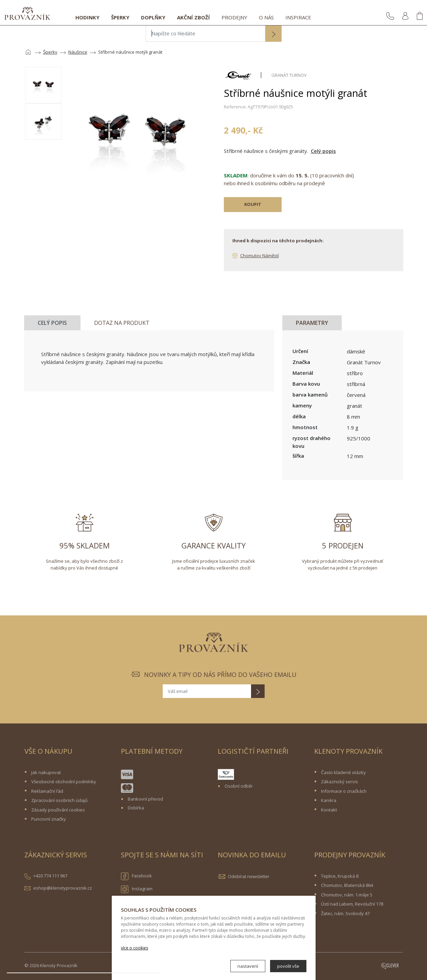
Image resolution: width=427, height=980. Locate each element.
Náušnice (78, 52)
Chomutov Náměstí (260, 256)
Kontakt (329, 810)
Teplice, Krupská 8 (340, 876)
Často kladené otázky (343, 772)
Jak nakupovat (46, 772)
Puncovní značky (49, 819)
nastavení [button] (248, 966)
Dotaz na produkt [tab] (122, 323)
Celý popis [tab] (52, 323)
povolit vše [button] (288, 966)
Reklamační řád (47, 791)
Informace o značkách (344, 791)
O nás (266, 17)
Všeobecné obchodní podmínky (64, 782)
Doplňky (153, 17)
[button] (273, 34)
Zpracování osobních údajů (59, 800)
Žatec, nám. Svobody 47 (345, 913)
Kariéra (329, 800)
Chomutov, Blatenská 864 (347, 885)
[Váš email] (207, 691)
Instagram (137, 889)
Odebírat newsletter (249, 876)
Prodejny (234, 17)
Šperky (120, 17)
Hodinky (87, 17)
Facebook (136, 876)
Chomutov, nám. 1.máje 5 (347, 895)
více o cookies (135, 948)
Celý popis (323, 151)
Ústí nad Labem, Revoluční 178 (352, 904)
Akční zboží (193, 17)
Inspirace (298, 17)
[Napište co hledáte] (206, 34)
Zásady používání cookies (58, 810)
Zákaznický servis (340, 782)
